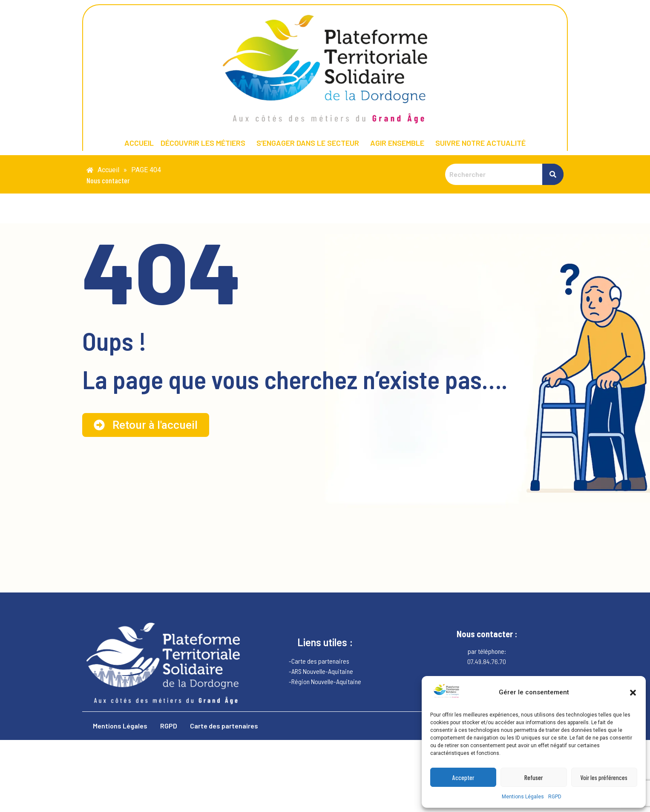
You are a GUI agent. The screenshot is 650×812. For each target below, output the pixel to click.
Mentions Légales (523, 797)
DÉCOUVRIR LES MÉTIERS (203, 143)
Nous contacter (108, 180)
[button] (633, 693)
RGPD (555, 797)
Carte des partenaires (224, 726)
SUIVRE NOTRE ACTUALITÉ (480, 143)
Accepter (463, 777)
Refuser (534, 777)
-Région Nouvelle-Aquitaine (325, 681)
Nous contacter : (487, 634)
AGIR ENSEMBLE (397, 143)
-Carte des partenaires (319, 661)
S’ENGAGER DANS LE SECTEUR (308, 143)
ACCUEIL (139, 143)
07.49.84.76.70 (487, 661)
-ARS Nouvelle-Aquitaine (321, 671)
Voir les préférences (604, 777)
